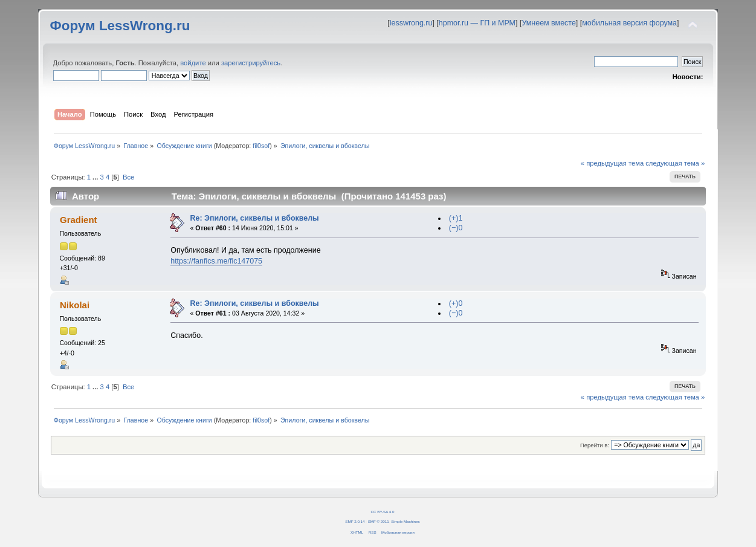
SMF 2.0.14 (355, 521)
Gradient (79, 220)
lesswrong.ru (411, 23)
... (96, 177)
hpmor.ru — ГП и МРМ (477, 23)
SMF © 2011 (379, 521)
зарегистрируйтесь (251, 63)
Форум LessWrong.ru (120, 26)
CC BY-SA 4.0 (383, 512)
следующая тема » (675, 163)
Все (128, 177)
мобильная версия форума (629, 23)
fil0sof (261, 146)
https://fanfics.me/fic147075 (216, 261)
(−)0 (456, 228)
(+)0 (456, 303)
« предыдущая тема (612, 163)
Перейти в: (595, 445)
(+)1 (456, 218)
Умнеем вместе (548, 23)
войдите (193, 63)
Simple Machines (405, 521)
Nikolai (75, 305)
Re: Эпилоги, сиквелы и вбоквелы (254, 218)
